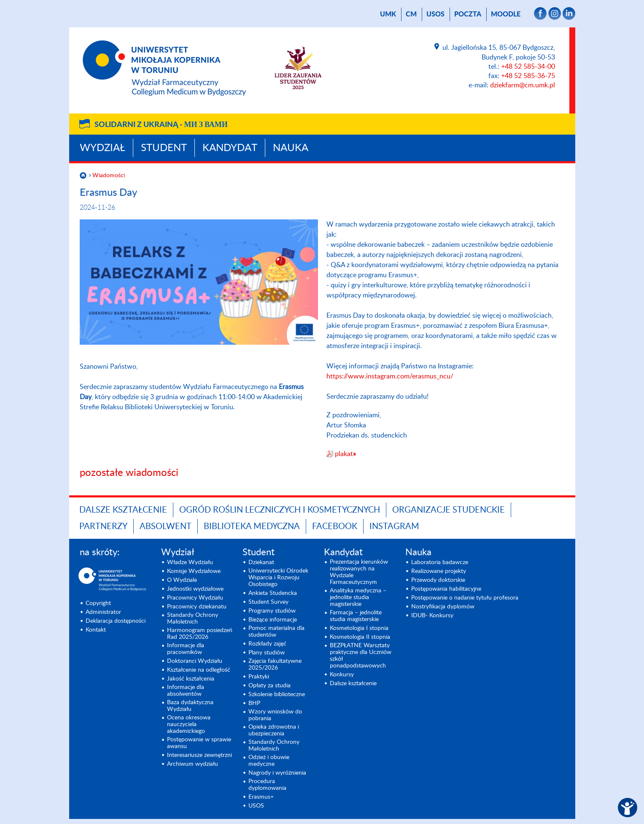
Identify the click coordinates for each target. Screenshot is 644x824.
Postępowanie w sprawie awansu (199, 743)
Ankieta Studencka (273, 593)
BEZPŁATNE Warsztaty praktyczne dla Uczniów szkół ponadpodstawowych (361, 656)
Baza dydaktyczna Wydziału (190, 706)
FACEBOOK (335, 527)
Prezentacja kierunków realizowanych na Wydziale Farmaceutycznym (359, 572)
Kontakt (96, 630)
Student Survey (268, 602)
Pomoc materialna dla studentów (276, 632)
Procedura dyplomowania (267, 785)
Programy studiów (272, 611)
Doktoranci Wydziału (195, 661)
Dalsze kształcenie (123, 510)
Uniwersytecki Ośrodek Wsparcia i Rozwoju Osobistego (278, 578)
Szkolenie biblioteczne (277, 694)
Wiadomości (109, 176)
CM (411, 14)
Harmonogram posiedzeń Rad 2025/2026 (200, 634)
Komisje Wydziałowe (194, 571)
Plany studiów (267, 653)
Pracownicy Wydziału (195, 598)
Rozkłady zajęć (267, 644)
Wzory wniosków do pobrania (275, 715)
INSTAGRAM (394, 527)
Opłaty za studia (269, 686)
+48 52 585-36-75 (528, 76)
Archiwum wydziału (193, 764)
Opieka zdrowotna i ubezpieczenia (274, 730)
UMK (388, 14)
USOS (435, 14)
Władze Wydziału (190, 562)
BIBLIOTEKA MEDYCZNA (252, 527)
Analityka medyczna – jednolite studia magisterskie (358, 597)
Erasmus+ (261, 797)
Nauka (291, 148)
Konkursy (342, 675)
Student (164, 148)
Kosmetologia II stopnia (360, 637)
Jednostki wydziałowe (195, 589)
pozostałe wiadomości (129, 473)
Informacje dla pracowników (186, 649)
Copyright (98, 603)
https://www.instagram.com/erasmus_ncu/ (390, 376)
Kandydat (230, 148)
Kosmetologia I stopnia (359, 628)
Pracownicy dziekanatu (197, 607)
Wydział (102, 148)
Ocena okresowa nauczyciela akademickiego (189, 724)
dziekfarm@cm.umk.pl (523, 85)
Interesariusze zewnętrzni (199, 755)
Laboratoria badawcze (440, 562)
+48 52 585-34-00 (528, 67)
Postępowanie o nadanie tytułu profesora (465, 598)
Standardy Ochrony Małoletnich (193, 619)
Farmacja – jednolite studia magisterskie (356, 616)
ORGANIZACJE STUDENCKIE (449, 510)
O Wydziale (182, 580)
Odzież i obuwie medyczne (269, 761)
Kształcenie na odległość (199, 670)
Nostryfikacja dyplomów (443, 607)
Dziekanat (261, 562)
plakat (345, 454)
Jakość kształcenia (191, 679)
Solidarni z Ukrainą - (161, 125)
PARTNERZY (103, 527)
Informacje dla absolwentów (186, 691)
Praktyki (259, 677)
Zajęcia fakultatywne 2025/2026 (275, 665)
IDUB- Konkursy (432, 616)
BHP (254, 703)
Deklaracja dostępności (116, 621)
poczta (468, 14)
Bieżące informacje (273, 620)
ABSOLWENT (166, 527)
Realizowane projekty (439, 571)
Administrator (103, 612)
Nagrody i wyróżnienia (277, 773)
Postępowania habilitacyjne (446, 589)
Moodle (506, 14)
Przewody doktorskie (438, 580)
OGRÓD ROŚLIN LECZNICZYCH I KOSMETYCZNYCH (280, 510)
